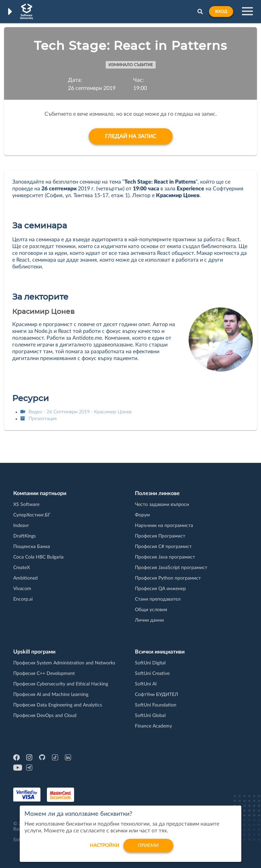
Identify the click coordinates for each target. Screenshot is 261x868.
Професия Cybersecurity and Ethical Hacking (61, 684)
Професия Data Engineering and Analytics (58, 705)
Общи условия (151, 610)
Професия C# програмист (163, 547)
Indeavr (21, 526)
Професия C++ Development (44, 674)
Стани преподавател (158, 599)
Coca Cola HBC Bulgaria (38, 557)
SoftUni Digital (150, 663)
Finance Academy (153, 726)
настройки (105, 849)
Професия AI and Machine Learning (51, 695)
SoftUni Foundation (156, 705)
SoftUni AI (146, 684)
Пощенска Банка (32, 547)
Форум (142, 515)
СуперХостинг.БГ (32, 515)
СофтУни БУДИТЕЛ (156, 695)
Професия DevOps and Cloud (45, 716)
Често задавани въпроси (162, 505)
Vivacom (22, 589)
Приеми (148, 849)
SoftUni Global (150, 716)
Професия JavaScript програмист (171, 568)
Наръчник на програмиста (164, 526)
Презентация (39, 419)
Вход (221, 12)
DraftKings (24, 536)
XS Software (26, 505)
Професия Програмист (160, 536)
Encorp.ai (23, 599)
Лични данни (149, 620)
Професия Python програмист (168, 578)
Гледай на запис (131, 136)
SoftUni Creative (152, 674)
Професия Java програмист (165, 557)
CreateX (22, 568)
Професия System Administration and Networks (64, 663)
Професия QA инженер (160, 589)
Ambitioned (25, 578)
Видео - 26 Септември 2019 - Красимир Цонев (76, 412)
